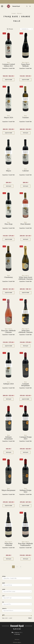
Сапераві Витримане (25, 385)
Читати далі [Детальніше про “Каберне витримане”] (8, 452)
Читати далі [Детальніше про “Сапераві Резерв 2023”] (25, 452)
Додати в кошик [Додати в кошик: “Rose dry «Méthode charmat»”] (8, 346)
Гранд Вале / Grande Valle (9, 68)
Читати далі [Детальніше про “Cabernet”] (25, 186)
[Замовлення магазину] (27, 29)
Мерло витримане (8, 490)
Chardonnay (8, 277)
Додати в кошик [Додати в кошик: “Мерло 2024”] (8, 133)
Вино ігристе (25, 62)
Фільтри (10, 29)
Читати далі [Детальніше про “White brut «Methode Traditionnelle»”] (8, 559)
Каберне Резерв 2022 (25, 491)
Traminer (25, 118)
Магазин (19, 13)
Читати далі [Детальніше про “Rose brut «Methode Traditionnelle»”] (25, 559)
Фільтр (30, 618)
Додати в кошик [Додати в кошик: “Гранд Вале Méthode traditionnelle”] (25, 80)
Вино (9, 62)
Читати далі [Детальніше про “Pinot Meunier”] (25, 239)
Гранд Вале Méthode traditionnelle (26, 66)
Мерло (8, 171)
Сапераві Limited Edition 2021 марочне (8, 66)
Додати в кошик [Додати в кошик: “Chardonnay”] (8, 293)
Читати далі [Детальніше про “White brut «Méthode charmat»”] (25, 346)
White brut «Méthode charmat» (26, 331)
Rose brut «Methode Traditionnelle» (25, 544)
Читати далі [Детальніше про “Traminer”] (25, 133)
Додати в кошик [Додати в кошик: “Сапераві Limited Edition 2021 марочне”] (8, 80)
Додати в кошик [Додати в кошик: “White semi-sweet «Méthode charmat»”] (25, 293)
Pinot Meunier (25, 224)
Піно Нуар (8, 224)
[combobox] (17, 585)
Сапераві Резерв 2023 (25, 438)
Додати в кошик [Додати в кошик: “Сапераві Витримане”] (25, 399)
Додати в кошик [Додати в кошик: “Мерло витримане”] (8, 506)
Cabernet (25, 171)
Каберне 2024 (8, 384)
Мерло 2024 (8, 118)
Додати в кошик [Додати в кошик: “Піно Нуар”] (8, 239)
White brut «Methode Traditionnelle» (8, 545)
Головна (14, 13)
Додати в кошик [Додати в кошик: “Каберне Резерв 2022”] (25, 506)
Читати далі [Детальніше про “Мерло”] (8, 186)
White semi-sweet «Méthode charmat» (26, 278)
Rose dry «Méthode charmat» (8, 331)
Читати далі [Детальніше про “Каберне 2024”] (8, 399)
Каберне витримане (8, 438)
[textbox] (16, 585)
